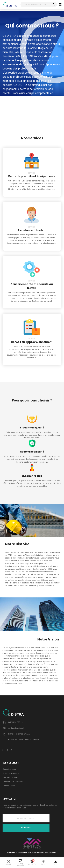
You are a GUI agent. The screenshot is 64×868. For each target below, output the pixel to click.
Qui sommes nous (11, 773)
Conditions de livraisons (13, 782)
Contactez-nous (9, 769)
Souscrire (26, 828)
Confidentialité (9, 786)
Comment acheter (10, 777)
